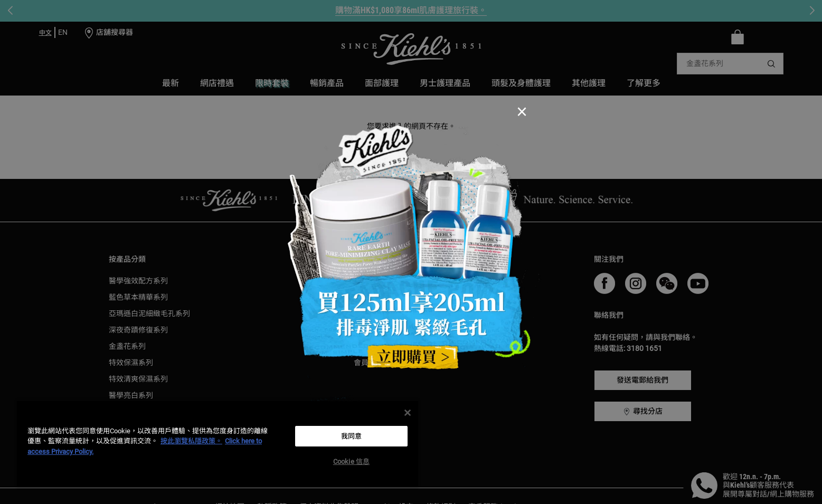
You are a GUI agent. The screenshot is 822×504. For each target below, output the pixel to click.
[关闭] (408, 413)
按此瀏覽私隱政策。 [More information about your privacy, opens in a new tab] (191, 441)
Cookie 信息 (351, 462)
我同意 (351, 436)
